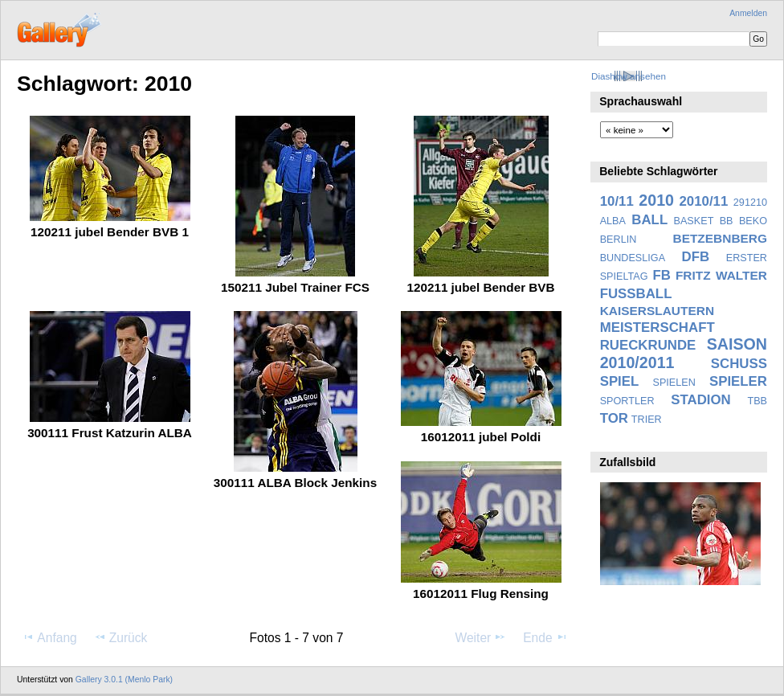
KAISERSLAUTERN (657, 311)
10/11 (617, 201)
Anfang (49, 637)
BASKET (694, 221)
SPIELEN (674, 383)
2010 (656, 200)
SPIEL (620, 381)
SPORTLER (627, 401)
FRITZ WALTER (721, 275)
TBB (757, 401)
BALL (649, 220)
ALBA (613, 221)
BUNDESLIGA (633, 258)
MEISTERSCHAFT (657, 328)
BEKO (753, 221)
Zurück (121, 637)
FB (662, 275)
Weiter (481, 637)
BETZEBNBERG (720, 238)
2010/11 (704, 201)
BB (727, 221)
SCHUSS (739, 364)
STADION (700, 400)
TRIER (647, 420)
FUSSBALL (636, 294)
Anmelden (748, 13)
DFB (696, 257)
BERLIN (619, 240)
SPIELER (738, 381)
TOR (614, 418)
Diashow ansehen (629, 76)
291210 (750, 203)
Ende (545, 637)
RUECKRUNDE (648, 345)
